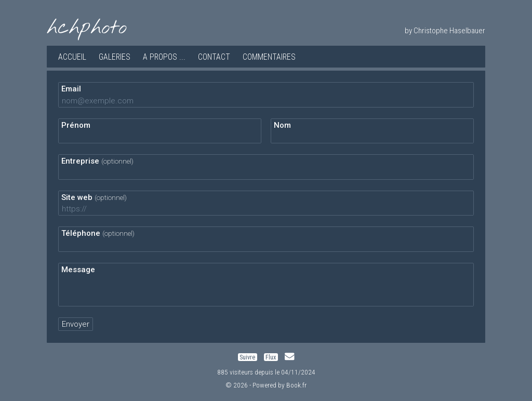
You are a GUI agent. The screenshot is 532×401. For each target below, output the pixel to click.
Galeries (115, 57)
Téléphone (98, 233)
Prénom (76, 125)
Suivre (247, 357)
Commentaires (269, 57)
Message (78, 270)
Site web (94, 197)
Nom (282, 125)
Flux (271, 357)
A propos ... (164, 57)
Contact (214, 57)
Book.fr (296, 385)
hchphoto (87, 28)
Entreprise (97, 161)
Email (71, 89)
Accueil (72, 57)
